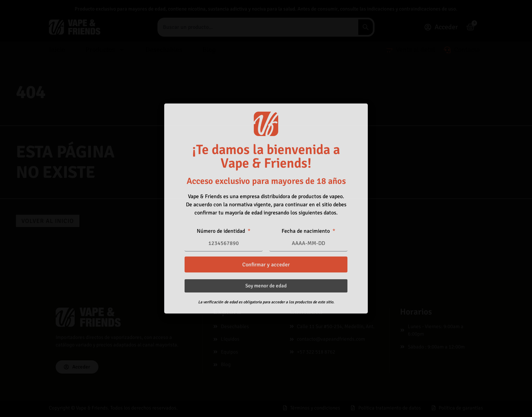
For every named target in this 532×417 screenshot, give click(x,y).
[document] (266, 208)
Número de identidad (222, 231)
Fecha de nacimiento (306, 231)
